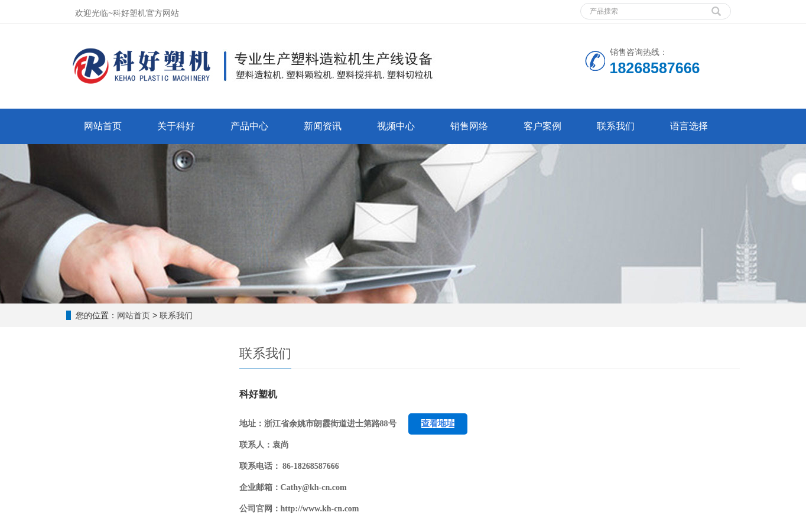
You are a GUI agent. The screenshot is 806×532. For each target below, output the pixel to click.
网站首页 (103, 126)
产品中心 (249, 126)
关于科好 (176, 126)
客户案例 (542, 126)
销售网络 (469, 126)
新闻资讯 (323, 126)
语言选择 (689, 126)
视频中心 (396, 126)
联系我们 (616, 126)
